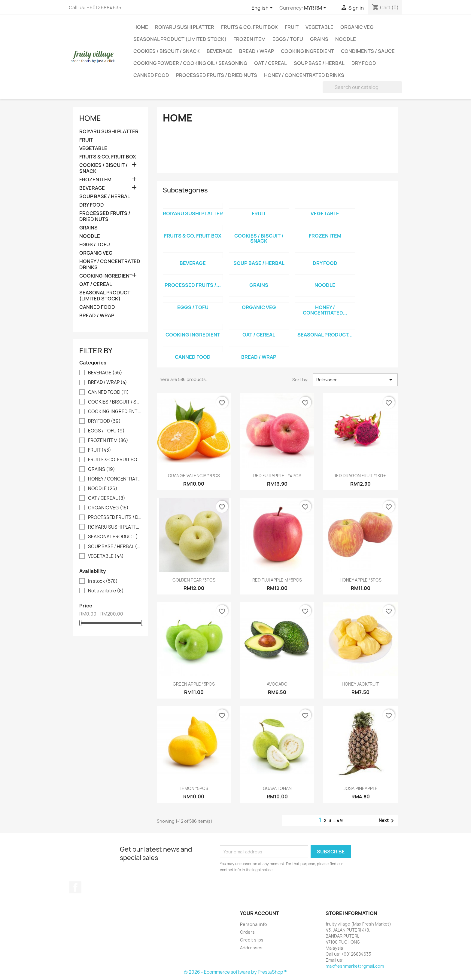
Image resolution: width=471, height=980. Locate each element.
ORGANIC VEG (357, 27)
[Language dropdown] (263, 8)
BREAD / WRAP (257, 51)
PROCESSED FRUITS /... (193, 285)
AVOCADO (277, 684)
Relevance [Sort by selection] (355, 380)
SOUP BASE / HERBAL (319, 63)
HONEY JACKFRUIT (360, 684)
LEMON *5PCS (194, 788)
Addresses (251, 948)
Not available (106, 591)
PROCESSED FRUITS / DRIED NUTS (217, 75)
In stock (103, 581)
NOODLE (346, 39)
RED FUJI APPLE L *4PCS (277, 476)
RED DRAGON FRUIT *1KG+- (360, 476)
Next (387, 821)
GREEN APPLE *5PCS (194, 684)
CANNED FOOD (151, 75)
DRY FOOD (364, 63)
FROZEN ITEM (249, 39)
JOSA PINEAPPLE (361, 788)
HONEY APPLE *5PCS (361, 580)
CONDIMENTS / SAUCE (368, 51)
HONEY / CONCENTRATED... (325, 310)
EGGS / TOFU (288, 39)
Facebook (75, 887)
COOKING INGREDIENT (307, 51)
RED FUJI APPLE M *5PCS (277, 580)
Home (141, 27)
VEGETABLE (319, 27)
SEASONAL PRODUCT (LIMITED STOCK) (180, 39)
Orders (247, 932)
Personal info (254, 924)
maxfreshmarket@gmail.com (355, 966)
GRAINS (319, 39)
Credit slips (252, 940)
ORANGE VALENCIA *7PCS (194, 476)
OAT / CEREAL (270, 63)
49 (340, 820)
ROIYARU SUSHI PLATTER (185, 27)
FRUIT (292, 27)
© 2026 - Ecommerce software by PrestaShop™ (236, 972)
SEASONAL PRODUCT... (325, 335)
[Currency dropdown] (316, 8)
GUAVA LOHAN (277, 788)
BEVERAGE (219, 51)
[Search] (362, 87)
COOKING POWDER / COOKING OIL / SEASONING (190, 63)
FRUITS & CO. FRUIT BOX (249, 27)
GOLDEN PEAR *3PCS (194, 580)
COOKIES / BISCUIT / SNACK (167, 51)
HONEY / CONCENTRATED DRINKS (304, 75)
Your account (260, 913)
